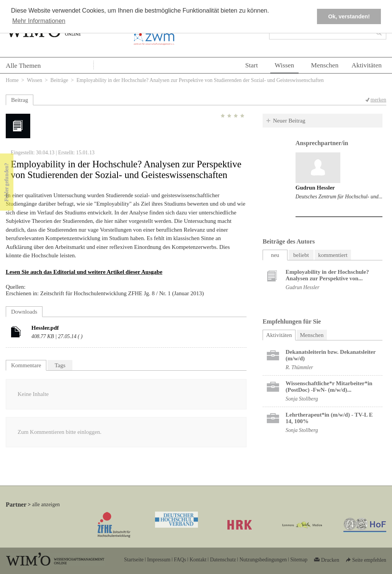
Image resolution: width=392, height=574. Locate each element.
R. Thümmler (299, 367)
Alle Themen (23, 65)
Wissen (285, 65)
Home (12, 80)
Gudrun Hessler (315, 188)
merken (378, 100)
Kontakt (198, 560)
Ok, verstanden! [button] (349, 16)
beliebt (301, 255)
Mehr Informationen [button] (39, 21)
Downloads (24, 312)
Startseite (134, 560)
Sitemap (299, 560)
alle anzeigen (46, 504)
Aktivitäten (367, 65)
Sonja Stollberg (302, 399)
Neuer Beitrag (289, 121)
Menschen (325, 65)
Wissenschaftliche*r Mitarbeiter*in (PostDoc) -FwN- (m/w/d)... (329, 387)
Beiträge (60, 80)
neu (275, 255)
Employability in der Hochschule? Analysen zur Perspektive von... (327, 275)
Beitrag (20, 100)
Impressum (159, 560)
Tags (60, 365)
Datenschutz (223, 560)
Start (251, 65)
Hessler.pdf (45, 328)
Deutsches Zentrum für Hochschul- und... (339, 197)
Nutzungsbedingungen (263, 560)
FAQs (180, 560)
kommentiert (333, 255)
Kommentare (26, 365)
